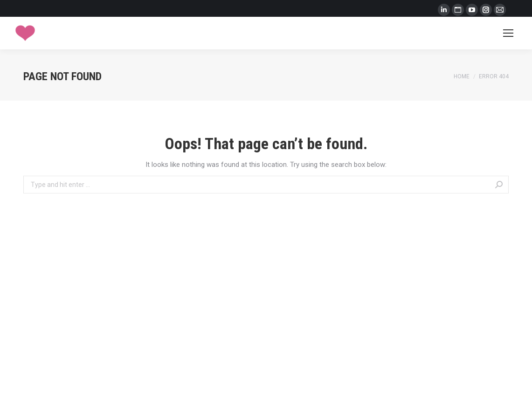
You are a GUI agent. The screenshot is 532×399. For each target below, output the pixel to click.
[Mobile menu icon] (508, 33)
